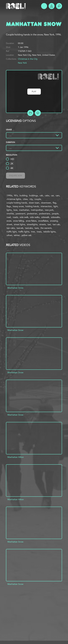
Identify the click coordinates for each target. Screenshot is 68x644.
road (9, 217)
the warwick (46, 228)
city (31, 199)
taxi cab (56, 224)
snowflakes (43, 221)
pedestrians (45, 214)
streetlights (32, 224)
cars (57, 195)
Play (34, 92)
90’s (16, 195)
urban (9, 235)
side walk (24, 217)
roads (15, 217)
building (23, 195)
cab (41, 195)
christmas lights (14, 199)
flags (9, 206)
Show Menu (44, 6)
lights (9, 210)
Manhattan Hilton (16, 457)
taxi (49, 224)
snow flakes (31, 221)
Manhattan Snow (15, 288)
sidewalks (55, 217)
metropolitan (37, 210)
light (56, 206)
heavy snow (18, 206)
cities (25, 199)
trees (39, 232)
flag (54, 203)
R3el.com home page (16, 6)
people (55, 214)
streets (43, 224)
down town (34, 203)
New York (22, 63)
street (9, 224)
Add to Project (30, 113)
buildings (33, 195)
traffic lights (24, 232)
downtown (46, 203)
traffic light (12, 232)
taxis (37, 228)
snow (9, 221)
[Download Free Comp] (38, 113)
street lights (20, 224)
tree (33, 232)
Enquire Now (15, 176)
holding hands (32, 206)
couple (38, 199)
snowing (54, 221)
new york (49, 210)
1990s (9, 195)
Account (52, 6)
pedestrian (32, 214)
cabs (47, 195)
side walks (35, 217)
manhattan (24, 210)
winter (17, 235)
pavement (20, 214)
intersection (46, 206)
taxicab (20, 228)
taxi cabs (11, 228)
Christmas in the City (28, 59)
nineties (10, 214)
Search (59, 6)
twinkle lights (49, 232)
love (15, 210)
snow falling (19, 221)
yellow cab (26, 235)
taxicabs (29, 228)
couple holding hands (17, 203)
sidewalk (45, 217)
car (52, 195)
